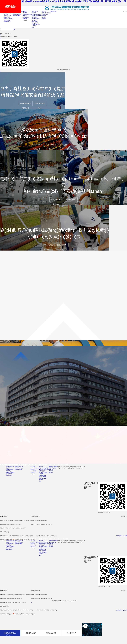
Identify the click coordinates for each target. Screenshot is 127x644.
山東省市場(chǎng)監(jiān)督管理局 (39, 520)
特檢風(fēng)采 (7, 22)
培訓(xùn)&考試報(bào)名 (26, 104)
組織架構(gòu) (7, 17)
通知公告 (25, 16)
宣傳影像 (25, 19)
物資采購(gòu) (35, 22)
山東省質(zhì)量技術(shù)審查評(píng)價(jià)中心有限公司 (13, 602)
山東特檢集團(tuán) (4, 606)
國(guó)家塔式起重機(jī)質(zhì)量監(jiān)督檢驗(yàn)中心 (71, 468)
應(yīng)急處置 (35, 23)
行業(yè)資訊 (26, 17)
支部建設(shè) (45, 14)
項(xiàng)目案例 (16, 16)
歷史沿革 (6, 14)
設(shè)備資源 (7, 20)
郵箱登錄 (118, 610)
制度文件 (44, 16)
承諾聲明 (34, 26)
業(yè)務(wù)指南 (17, 14)
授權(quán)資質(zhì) (8, 19)
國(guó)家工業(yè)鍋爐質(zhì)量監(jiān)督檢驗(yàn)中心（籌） (72, 467)
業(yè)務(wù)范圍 (19, 467)
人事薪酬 (34, 20)
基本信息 (34, 13)
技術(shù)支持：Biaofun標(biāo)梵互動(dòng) (47, 610)
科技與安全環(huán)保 (37, 16)
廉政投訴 (44, 19)
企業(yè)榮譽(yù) (8, 16)
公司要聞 (25, 13)
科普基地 (25, 20)
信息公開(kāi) (35, 11)
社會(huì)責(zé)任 (36, 24)
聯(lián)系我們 (54, 11)
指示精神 (44, 17)
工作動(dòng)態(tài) (27, 14)
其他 (33, 27)
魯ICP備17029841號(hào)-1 (6, 614)
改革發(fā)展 (34, 17)
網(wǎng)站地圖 (123, 610)
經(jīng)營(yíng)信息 (36, 14)
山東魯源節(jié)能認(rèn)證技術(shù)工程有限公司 (11, 524)
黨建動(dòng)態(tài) (46, 13)
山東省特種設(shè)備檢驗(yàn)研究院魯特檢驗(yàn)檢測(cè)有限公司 (16, 520)
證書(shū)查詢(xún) (40, 104)
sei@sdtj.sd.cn (88, 490)
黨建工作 (44, 11)
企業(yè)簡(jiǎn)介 (10, 467)
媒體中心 (25, 11)
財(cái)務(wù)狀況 (36, 19)
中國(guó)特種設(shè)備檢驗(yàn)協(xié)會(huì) (42, 524)
